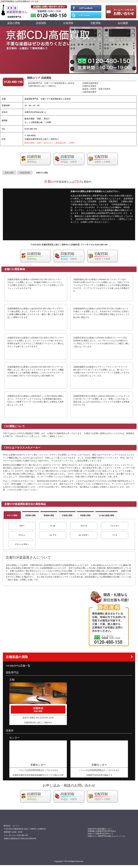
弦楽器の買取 (30, 515)
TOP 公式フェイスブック (86, 7)
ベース (115, 535)
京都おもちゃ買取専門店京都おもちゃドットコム (107, 836)
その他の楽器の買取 (106, 515)
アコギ (53, 526)
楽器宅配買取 (102, 159)
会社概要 (123, 23)
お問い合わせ (120, 12)
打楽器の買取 (67, 515)
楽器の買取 (14, 23)
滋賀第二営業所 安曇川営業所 (96, 89)
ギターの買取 (12, 515)
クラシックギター (22, 544)
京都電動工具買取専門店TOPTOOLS (102, 831)
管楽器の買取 (49, 515)
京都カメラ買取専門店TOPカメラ (100, 834)
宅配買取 (96, 23)
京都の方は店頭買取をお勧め (36, 159)
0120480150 (49, 12)
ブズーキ (84, 526)
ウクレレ (22, 535)
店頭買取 (41, 23)
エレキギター (84, 535)
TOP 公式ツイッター (86, 16)
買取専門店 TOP (11, 820)
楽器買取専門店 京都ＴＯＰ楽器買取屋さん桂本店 (51, 83)
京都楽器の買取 (17, 657)
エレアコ (53, 535)
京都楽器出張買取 (69, 159)
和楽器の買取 (85, 515)
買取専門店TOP (14, 12)
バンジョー (115, 526)
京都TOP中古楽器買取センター (100, 829)
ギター (22, 526)
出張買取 (68, 23)
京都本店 (38, 710)
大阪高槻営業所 (89, 92)
